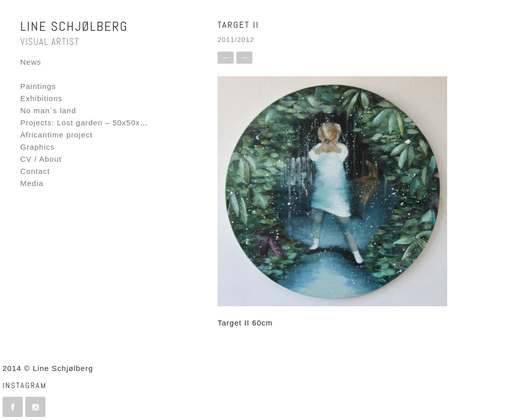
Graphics (37, 147)
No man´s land (48, 110)
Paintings (38, 86)
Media (32, 183)
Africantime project (56, 135)
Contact (35, 171)
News (31, 62)
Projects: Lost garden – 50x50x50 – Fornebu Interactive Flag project (152, 123)
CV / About (41, 159)
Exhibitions (41, 98)
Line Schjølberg (74, 27)
